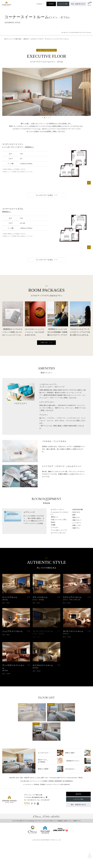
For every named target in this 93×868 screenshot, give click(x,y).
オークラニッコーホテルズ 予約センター (46, 821)
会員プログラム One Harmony (27, 821)
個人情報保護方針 (68, 781)
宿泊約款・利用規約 (40, 784)
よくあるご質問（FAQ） (42, 778)
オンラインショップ (36, 781)
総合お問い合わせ (14, 778)
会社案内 (45, 781)
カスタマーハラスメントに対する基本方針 (58, 784)
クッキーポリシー (28, 784)
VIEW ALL (44, 343)
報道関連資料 (58, 781)
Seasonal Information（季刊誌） (75, 778)
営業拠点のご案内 (62, 821)
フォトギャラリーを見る (44, 195)
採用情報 (51, 781)
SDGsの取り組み (25, 781)
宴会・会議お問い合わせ (78, 4)
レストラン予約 (63, 4)
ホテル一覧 (15, 821)
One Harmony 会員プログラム (58, 778)
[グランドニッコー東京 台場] (6, 4)
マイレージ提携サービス (74, 821)
